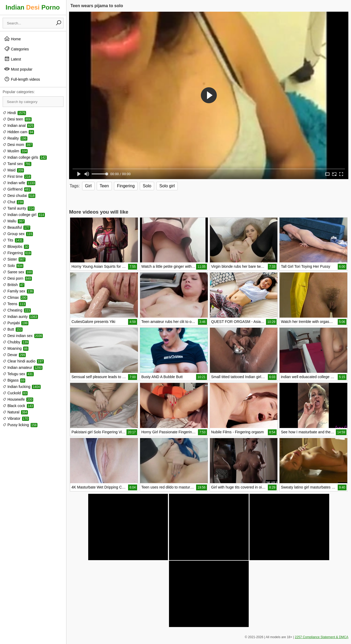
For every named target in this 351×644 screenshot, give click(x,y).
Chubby (16, 342)
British (14, 285)
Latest (12, 59)
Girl (88, 186)
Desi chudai (19, 196)
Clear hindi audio (23, 361)
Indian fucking (22, 387)
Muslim (15, 151)
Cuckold (15, 393)
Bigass (14, 380)
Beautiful (16, 227)
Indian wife (19, 183)
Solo (13, 266)
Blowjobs (16, 247)
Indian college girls (25, 157)
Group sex (18, 234)
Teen (104, 186)
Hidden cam (18, 132)
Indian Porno (33, 7)
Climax (15, 297)
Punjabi (16, 323)
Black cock (18, 406)
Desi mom (18, 145)
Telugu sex (18, 374)
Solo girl (167, 186)
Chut (13, 202)
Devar (14, 355)
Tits (13, 240)
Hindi (14, 113)
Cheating (17, 310)
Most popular (18, 69)
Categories (16, 49)
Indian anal (18, 126)
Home (12, 39)
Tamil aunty (19, 208)
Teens (14, 304)
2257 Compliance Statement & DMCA (322, 637)
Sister (14, 259)
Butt (13, 329)
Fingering (17, 253)
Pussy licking (20, 425)
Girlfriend (17, 189)
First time (17, 176)
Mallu (14, 221)
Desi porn (17, 278)
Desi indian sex (23, 336)
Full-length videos (22, 79)
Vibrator (16, 418)
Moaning (16, 348)
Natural (15, 412)
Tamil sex (17, 164)
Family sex (18, 291)
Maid (13, 170)
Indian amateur (23, 368)
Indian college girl (24, 215)
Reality (15, 138)
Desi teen (17, 119)
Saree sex (18, 272)
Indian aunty (20, 317)
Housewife (18, 399)
